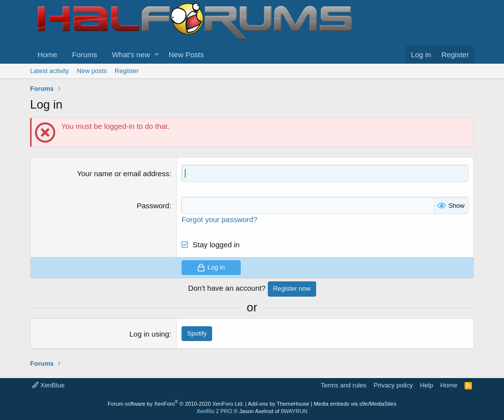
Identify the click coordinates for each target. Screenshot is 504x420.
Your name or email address (123, 173)
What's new (131, 55)
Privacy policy (393, 385)
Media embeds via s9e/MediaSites (355, 404)
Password (153, 206)
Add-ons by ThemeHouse (279, 404)
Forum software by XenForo (176, 404)
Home (47, 55)
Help (426, 385)
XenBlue (48, 385)
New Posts (186, 55)
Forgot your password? (219, 219)
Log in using (149, 334)
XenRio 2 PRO (215, 411)
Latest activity (50, 71)
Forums (85, 55)
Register (127, 71)
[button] (157, 55)
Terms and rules (344, 385)
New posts (92, 71)
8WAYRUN (294, 411)
